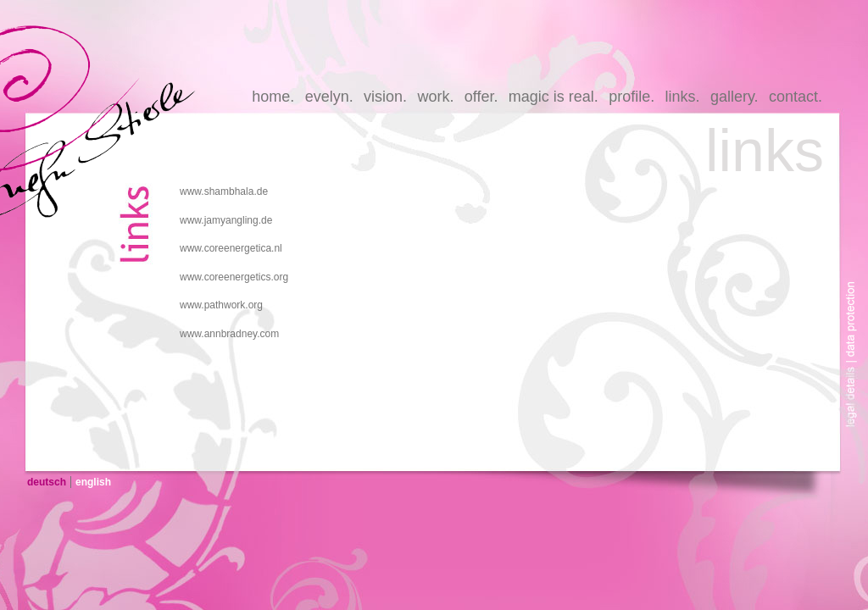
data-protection (856, 308)
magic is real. (554, 97)
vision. (385, 97)
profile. (632, 97)
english (93, 482)
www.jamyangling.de (226, 220)
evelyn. (329, 97)
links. (683, 97)
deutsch (47, 482)
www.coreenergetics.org (234, 277)
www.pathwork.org (221, 305)
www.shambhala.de (224, 191)
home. (273, 97)
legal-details (856, 401)
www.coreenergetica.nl (231, 248)
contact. (796, 97)
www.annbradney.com (229, 334)
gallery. (734, 97)
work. (435, 97)
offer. (481, 97)
